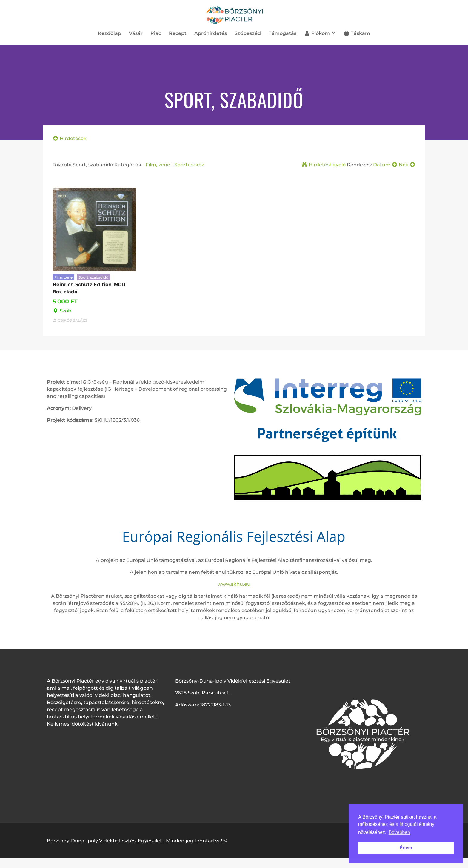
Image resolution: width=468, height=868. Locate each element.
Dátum (385, 165)
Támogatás (283, 34)
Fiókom (317, 33)
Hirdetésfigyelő (324, 165)
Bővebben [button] (399, 832)
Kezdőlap (110, 34)
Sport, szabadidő (93, 277)
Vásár (136, 34)
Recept (178, 34)
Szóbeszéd (248, 34)
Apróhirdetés (211, 34)
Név (407, 165)
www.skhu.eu (234, 584)
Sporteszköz (189, 165)
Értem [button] (406, 848)
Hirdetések (70, 138)
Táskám (357, 33)
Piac (156, 34)
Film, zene (158, 165)
